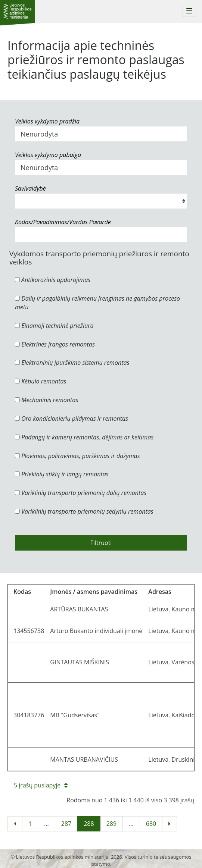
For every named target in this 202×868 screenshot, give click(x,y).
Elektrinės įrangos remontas (55, 344)
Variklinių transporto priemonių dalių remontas (81, 493)
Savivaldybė (30, 188)
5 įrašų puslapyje (41, 785)
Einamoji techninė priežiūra (54, 326)
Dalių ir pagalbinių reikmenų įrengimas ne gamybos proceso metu (97, 303)
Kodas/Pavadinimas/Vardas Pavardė (63, 222)
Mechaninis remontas (46, 400)
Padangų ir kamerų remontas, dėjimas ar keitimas (84, 437)
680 (151, 824)
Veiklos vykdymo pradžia (47, 121)
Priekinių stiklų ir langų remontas (62, 474)
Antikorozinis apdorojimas (53, 280)
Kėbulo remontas (41, 381)
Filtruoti (101, 543)
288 (89, 824)
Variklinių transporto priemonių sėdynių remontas (84, 511)
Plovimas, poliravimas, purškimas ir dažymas (77, 456)
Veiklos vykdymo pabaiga (48, 155)
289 (111, 824)
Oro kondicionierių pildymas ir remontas (72, 419)
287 (66, 824)
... (46, 824)
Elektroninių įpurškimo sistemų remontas (72, 363)
